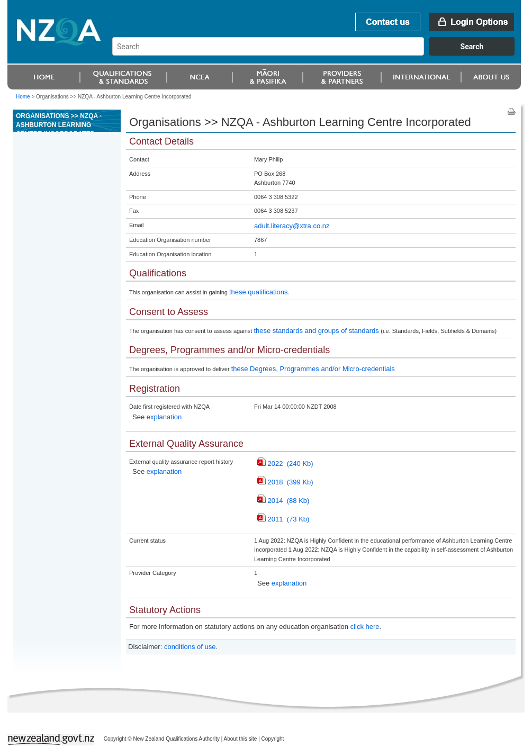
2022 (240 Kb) (285, 463)
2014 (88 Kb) (283, 501)
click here (365, 627)
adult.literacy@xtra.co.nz (292, 226)
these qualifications (259, 292)
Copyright (273, 739)
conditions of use (190, 647)
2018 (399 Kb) (285, 482)
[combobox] (318, 53)
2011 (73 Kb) (283, 519)
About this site (241, 739)
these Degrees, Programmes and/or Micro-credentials (313, 369)
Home (23, 97)
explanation (164, 417)
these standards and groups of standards (317, 331)
